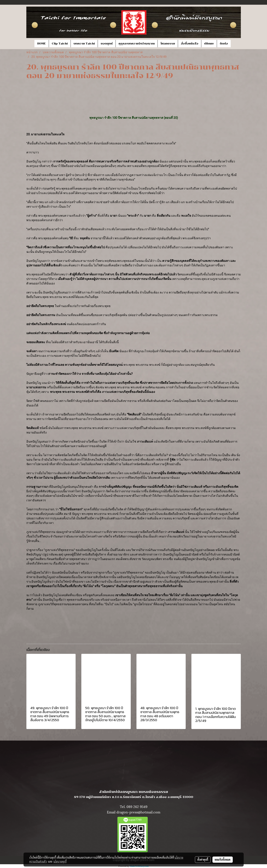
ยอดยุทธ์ (107, 44)
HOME (42, 44)
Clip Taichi (60, 44)
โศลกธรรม (168, 44)
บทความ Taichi (84, 44)
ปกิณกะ (209, 44)
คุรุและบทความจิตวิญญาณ (137, 44)
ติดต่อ (224, 44)
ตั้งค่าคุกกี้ (203, 860)
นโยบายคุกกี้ (60, 861)
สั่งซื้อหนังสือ (190, 44)
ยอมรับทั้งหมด (223, 860)
